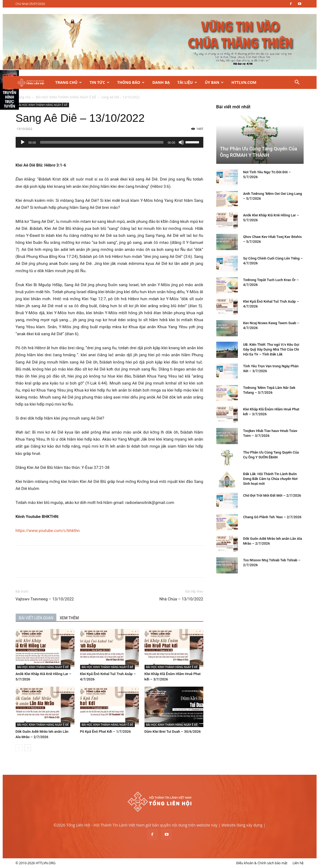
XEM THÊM (69, 618)
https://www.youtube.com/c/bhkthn (48, 531)
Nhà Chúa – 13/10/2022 (181, 599)
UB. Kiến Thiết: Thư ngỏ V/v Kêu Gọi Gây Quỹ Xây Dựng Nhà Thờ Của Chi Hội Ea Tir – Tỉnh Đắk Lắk (271, 349)
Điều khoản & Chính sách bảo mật (262, 863)
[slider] (102, 142)
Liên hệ (298, 863)
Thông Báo (131, 82)
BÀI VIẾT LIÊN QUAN (36, 618)
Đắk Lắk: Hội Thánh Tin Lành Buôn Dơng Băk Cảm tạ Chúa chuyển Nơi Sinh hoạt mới (270, 479)
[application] (109, 142)
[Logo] (34, 83)
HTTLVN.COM (244, 82)
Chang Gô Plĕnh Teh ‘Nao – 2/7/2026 (272, 517)
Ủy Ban (214, 82)
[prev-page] (19, 748)
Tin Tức (99, 82)
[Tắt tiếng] (181, 142)
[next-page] (28, 748)
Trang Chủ (68, 82)
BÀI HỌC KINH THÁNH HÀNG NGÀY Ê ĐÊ (66, 97)
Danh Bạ (161, 82)
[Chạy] (23, 142)
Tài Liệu (187, 82)
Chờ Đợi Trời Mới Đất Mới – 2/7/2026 (272, 495)
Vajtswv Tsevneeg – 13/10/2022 (45, 599)
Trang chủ (23, 97)
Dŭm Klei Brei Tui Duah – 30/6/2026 (173, 732)
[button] (297, 83)
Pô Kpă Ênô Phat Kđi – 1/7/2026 (106, 732)
